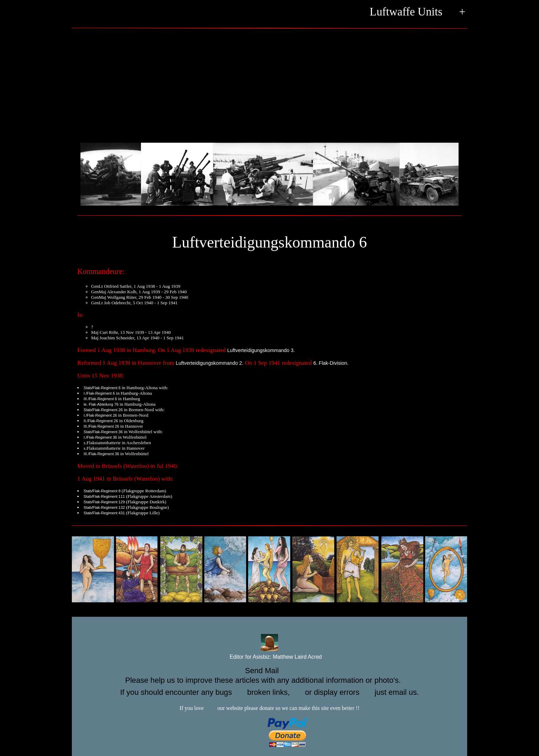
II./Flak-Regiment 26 (101, 421)
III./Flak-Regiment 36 (101, 454)
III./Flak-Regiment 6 (100, 399)
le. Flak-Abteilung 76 (101, 404)
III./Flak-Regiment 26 (101, 426)
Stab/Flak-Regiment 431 (104, 513)
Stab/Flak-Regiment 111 (104, 496)
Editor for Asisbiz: (270, 657)
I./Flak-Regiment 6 (99, 393)
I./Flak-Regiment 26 (100, 415)
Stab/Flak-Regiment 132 (104, 507)
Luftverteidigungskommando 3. (261, 350)
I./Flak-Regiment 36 (100, 437)
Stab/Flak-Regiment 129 (104, 502)
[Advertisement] (269, 84)
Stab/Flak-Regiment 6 (102, 388)
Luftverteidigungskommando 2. (210, 363)
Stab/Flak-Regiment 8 (102, 491)
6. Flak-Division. (331, 363)
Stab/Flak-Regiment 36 (103, 432)
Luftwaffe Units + (417, 12)
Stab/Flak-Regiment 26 (103, 410)
